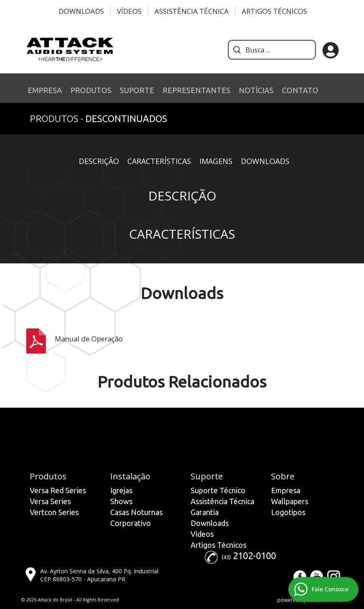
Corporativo (130, 523)
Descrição (99, 161)
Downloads (81, 11)
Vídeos (129, 11)
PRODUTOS (91, 90)
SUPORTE (137, 90)
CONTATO (300, 90)
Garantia (205, 512)
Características (159, 161)
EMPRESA (45, 90)
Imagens (216, 161)
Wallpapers (290, 501)
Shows (121, 501)
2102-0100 (254, 556)
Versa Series (50, 501)
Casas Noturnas (136, 512)
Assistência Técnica (192, 11)
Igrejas (121, 490)
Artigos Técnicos (274, 11)
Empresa (286, 490)
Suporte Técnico (218, 490)
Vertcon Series (54, 512)
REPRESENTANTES (196, 90)
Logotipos (288, 512)
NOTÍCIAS (256, 90)
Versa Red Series (58, 490)
